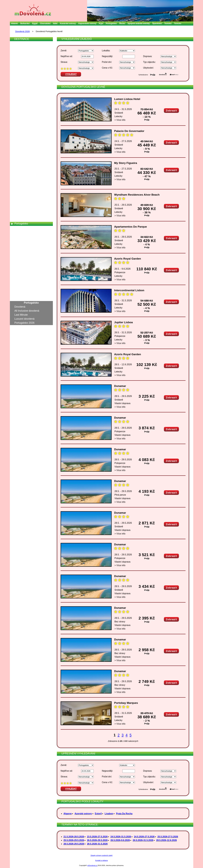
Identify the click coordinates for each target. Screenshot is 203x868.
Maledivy (20, 179)
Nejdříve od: (67, 56)
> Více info (120, 120)
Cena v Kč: (107, 68)
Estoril (98, 814)
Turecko (178, 23)
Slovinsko (20, 252)
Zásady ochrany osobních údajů (101, 855)
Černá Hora (21, 67)
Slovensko (20, 248)
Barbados (20, 55)
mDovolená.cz (92, 865)
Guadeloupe (21, 103)
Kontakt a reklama (101, 860)
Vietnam (19, 292)
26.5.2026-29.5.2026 (97, 840)
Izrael (18, 123)
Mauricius (20, 195)
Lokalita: (106, 51)
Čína (17, 75)
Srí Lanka (20, 260)
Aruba (18, 47)
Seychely (20, 244)
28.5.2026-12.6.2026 (166, 840)
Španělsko (157, 23)
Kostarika (20, 155)
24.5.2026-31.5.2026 (121, 837)
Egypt (35, 23)
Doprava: (148, 56)
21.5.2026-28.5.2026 (74, 837)
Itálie (55, 23)
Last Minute (21, 315)
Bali (17, 51)
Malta (18, 183)
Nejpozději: (107, 56)
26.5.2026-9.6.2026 (120, 840)
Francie (19, 95)
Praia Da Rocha (124, 814)
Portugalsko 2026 (24, 323)
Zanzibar (19, 296)
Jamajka (19, 127)
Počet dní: (107, 62)
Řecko (122, 23)
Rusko (18, 236)
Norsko (19, 212)
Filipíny (19, 91)
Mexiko (19, 199)
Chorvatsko (45, 23)
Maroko (19, 187)
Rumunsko (21, 232)
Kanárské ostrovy (68, 23)
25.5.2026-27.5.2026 (168, 837)
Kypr (101, 23)
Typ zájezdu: (149, 62)
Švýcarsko (20, 268)
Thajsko (19, 272)
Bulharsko (25, 23)
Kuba (17, 159)
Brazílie (19, 59)
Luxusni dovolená (24, 319)
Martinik (19, 191)
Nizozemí (20, 207)
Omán (18, 216)
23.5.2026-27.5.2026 (97, 837)
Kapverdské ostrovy (87, 23)
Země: (64, 51)
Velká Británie (22, 288)
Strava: (64, 62)
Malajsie (19, 175)
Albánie (14, 23)
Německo (20, 203)
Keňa (17, 151)
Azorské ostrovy (83, 814)
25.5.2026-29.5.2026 (74, 840)
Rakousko (20, 228)
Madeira (19, 171)
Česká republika (24, 71)
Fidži (17, 87)
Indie (17, 111)
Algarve (68, 814)
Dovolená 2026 (23, 31)
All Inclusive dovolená (27, 311)
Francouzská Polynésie (28, 99)
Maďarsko (20, 167)
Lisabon (109, 814)
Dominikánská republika (28, 79)
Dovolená (20, 307)
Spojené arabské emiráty (139, 23)
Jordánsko (20, 135)
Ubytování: (148, 68)
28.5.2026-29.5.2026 (74, 844)
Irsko (17, 115)
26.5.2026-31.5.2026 (143, 840)
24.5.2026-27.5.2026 (144, 837)
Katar (18, 147)
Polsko (18, 220)
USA (17, 284)
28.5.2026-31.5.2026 (97, 844)
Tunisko (168, 23)
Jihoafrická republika (26, 131)
